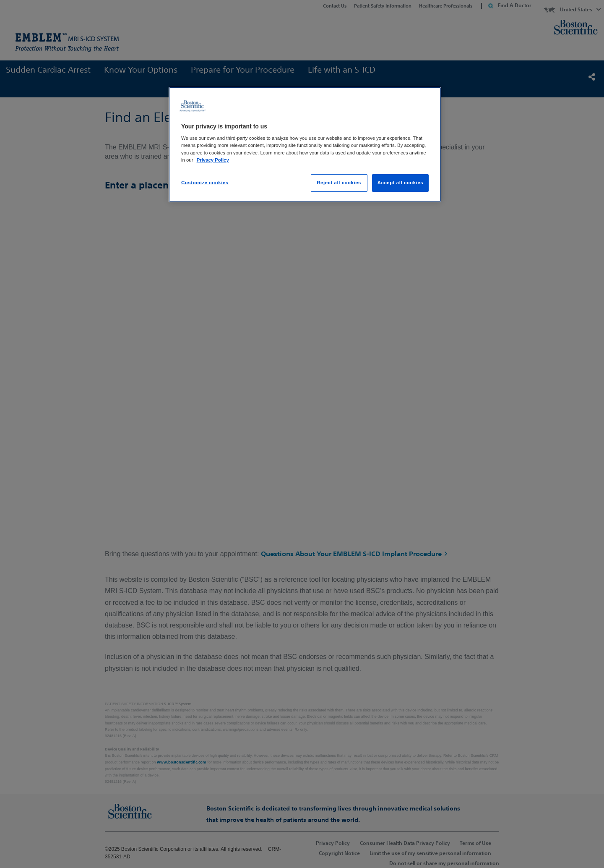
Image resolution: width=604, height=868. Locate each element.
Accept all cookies (401, 183)
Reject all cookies (339, 183)
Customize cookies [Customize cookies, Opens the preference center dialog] (205, 183)
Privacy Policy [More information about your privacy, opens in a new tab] (213, 160)
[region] (305, 145)
